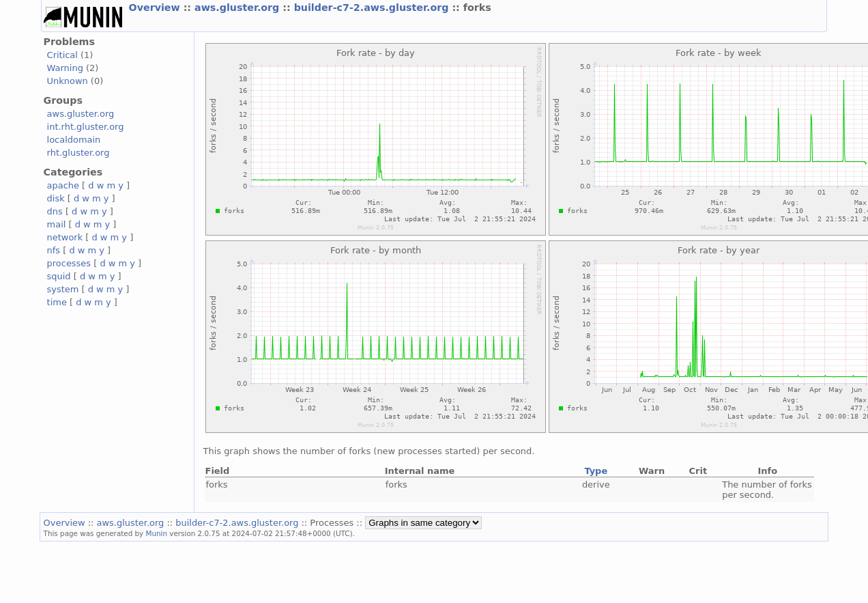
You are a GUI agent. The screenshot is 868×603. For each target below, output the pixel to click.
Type (596, 471)
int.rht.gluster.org (86, 127)
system (63, 289)
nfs (54, 250)
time (57, 302)
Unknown (68, 81)
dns (55, 211)
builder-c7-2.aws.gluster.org (373, 8)
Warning (65, 68)
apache (63, 185)
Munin (157, 533)
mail (57, 224)
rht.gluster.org (78, 153)
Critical (62, 55)
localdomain (74, 140)
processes (69, 263)
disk (56, 198)
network (65, 237)
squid (59, 276)
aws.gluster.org (238, 8)
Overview (156, 8)
